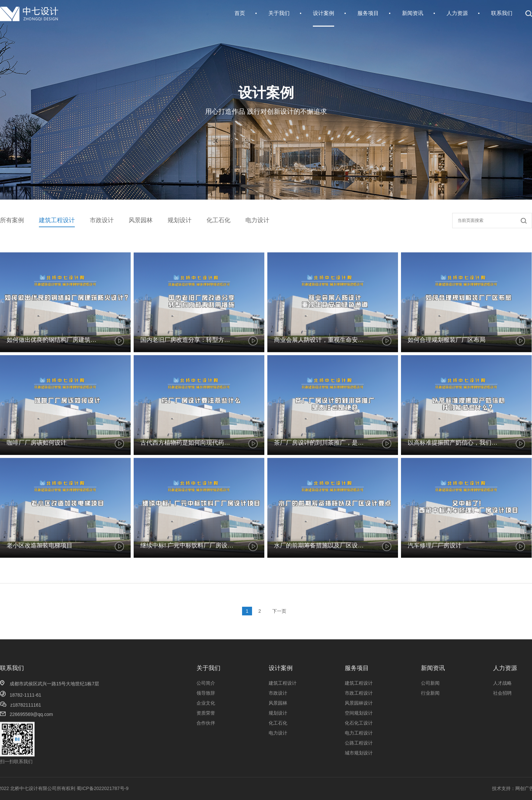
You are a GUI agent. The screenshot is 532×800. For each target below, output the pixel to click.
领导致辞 (206, 735)
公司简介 (206, 725)
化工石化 (218, 220)
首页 (240, 13)
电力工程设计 (359, 775)
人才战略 (502, 725)
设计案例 (324, 13)
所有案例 (12, 220)
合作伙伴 (206, 765)
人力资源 (457, 13)
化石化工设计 (359, 765)
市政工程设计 (359, 735)
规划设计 (180, 220)
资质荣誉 (206, 755)
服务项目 (368, 13)
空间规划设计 (359, 755)
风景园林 (141, 220)
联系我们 (502, 13)
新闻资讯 (413, 13)
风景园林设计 (359, 745)
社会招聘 (502, 735)
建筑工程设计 (57, 220)
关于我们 (279, 13)
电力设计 (257, 220)
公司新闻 (430, 725)
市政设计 (102, 220)
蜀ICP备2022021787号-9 (48, 788)
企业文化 (206, 745)
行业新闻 (430, 735)
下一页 (279, 611)
